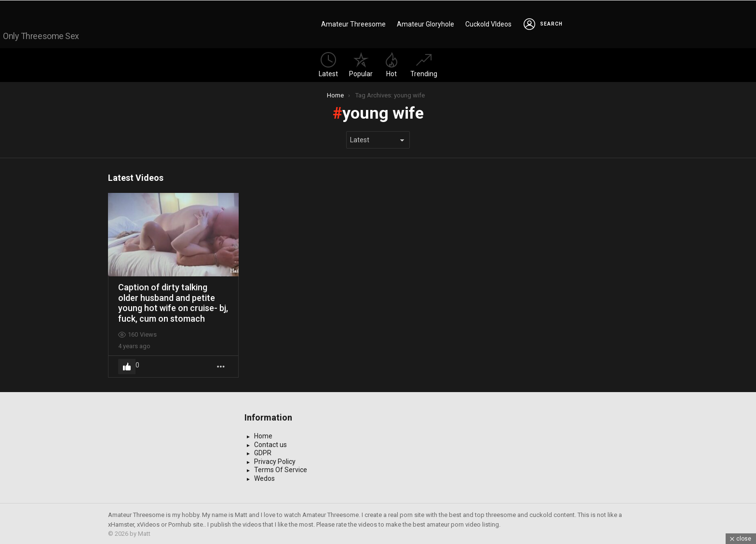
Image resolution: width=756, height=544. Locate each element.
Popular (361, 63)
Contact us (270, 443)
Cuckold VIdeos (488, 23)
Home (263, 435)
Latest (328, 63)
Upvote (127, 365)
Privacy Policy (275, 460)
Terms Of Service (281, 468)
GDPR (263, 451)
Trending (424, 63)
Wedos (264, 476)
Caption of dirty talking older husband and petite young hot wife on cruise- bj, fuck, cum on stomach (173, 301)
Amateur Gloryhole (425, 23)
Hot (391, 63)
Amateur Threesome (353, 23)
